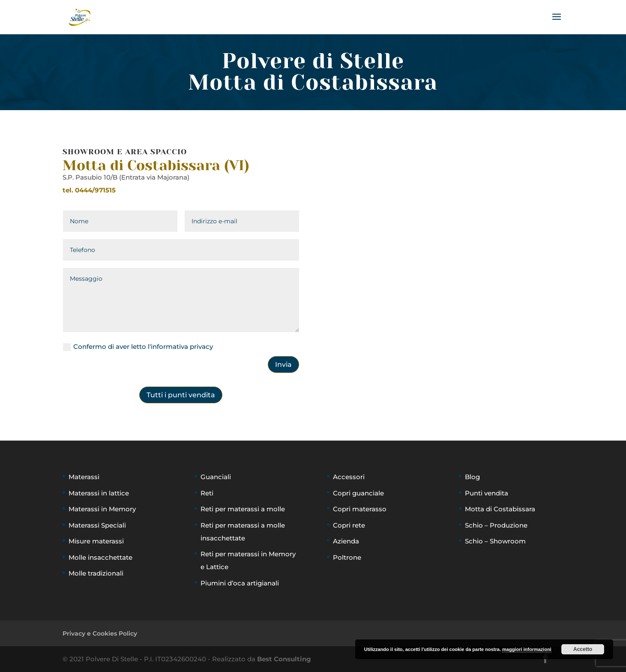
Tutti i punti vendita (181, 395)
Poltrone (347, 557)
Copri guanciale (358, 493)
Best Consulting (284, 659)
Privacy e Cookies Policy (100, 633)
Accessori (349, 477)
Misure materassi (96, 541)
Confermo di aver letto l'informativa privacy (138, 347)
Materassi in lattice (99, 493)
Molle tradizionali (96, 573)
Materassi (84, 477)
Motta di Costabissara (500, 509)
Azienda (346, 541)
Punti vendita (487, 493)
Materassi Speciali (97, 525)
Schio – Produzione (496, 525)
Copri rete (349, 525)
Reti (207, 493)
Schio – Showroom (495, 541)
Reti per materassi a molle (243, 509)
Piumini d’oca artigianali (240, 583)
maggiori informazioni (527, 649)
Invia (283, 364)
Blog (472, 477)
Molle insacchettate (100, 557)
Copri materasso (360, 509)
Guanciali (216, 477)
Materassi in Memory (102, 509)
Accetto (583, 649)
